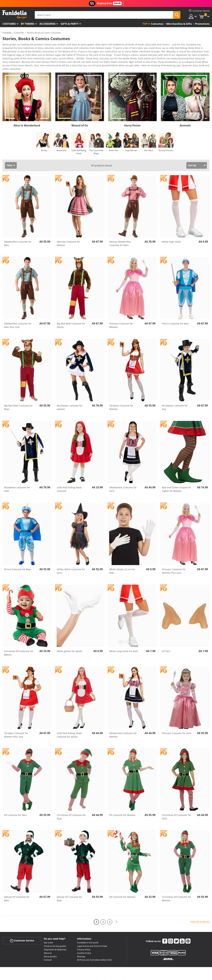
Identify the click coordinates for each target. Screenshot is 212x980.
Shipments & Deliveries (55, 944)
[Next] (116, 916)
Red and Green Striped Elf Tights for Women (176, 483)
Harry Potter (132, 120)
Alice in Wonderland (27, 120)
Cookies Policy (84, 947)
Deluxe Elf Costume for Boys (69, 893)
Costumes (9, 24)
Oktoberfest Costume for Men (18, 238)
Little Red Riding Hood (79, 146)
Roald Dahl (61, 145)
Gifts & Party (69, 24)
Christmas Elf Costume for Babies (19, 647)
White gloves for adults (70, 645)
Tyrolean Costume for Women (121, 402)
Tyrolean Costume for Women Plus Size (16, 729)
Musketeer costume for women (70, 402)
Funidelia (7, 33)
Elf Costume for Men (15, 809)
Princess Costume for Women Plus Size (174, 565)
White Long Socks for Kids (124, 645)
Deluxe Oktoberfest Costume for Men (120, 238)
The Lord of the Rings (96, 146)
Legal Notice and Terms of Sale (92, 940)
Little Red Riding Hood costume (69, 483)
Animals (185, 120)
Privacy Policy (84, 944)
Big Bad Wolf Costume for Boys (18, 402)
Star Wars (148, 145)
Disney (44, 145)
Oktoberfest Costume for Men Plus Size (18, 319)
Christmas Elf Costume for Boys (71, 811)
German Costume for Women (68, 238)
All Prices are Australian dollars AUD (94, 954)
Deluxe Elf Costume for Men (17, 893)
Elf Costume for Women (122, 809)
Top (145, 24)
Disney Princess (166, 145)
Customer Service (22, 935)
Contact (48, 954)
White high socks (171, 236)
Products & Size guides (55, 940)
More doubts (50, 951)
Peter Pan (114, 145)
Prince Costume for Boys (18, 563)
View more (12, 63)
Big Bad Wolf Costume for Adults (71, 319)
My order (48, 937)
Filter (10, 159)
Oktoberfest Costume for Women (123, 729)
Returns (48, 947)
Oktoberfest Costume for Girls (123, 483)
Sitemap (81, 951)
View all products (200, 916)
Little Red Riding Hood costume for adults (69, 729)
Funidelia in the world (88, 937)
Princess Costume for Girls (177, 727)
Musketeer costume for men (17, 483)
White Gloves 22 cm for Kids (122, 565)
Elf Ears (166, 645)
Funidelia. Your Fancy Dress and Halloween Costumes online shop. (14, 15)
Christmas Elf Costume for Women (176, 893)
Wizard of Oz (80, 120)
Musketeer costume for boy (175, 402)
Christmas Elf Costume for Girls (176, 811)
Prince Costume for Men (175, 318)
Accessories (47, 24)
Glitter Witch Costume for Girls (71, 565)
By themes (28, 24)
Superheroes (131, 145)
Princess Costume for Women (121, 319)
